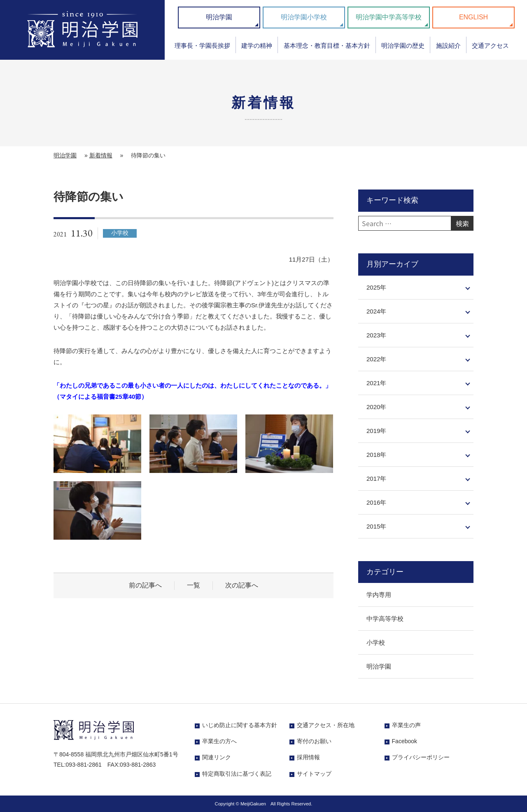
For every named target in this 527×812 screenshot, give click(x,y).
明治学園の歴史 (403, 46)
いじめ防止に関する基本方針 (240, 725)
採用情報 (308, 757)
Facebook (405, 741)
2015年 (376, 526)
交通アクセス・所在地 (326, 725)
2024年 (376, 311)
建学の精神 (257, 46)
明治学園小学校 (304, 17)
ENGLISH (473, 17)
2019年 (376, 431)
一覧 (194, 585)
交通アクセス (490, 46)
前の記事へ (145, 585)
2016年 (376, 502)
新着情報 (101, 155)
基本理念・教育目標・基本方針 (327, 46)
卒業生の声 (406, 725)
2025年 (376, 287)
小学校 (376, 642)
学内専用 (379, 595)
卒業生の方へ (219, 741)
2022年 (376, 359)
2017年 (376, 479)
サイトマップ (314, 774)
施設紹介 (448, 46)
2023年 (376, 335)
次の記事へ (242, 585)
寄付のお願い (314, 741)
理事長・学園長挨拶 (202, 46)
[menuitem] (202, 48)
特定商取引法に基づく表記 (237, 774)
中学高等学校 (385, 619)
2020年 (376, 407)
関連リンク (217, 757)
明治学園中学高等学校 (389, 17)
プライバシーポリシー (421, 757)
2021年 (376, 383)
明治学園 (219, 17)
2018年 (376, 455)
